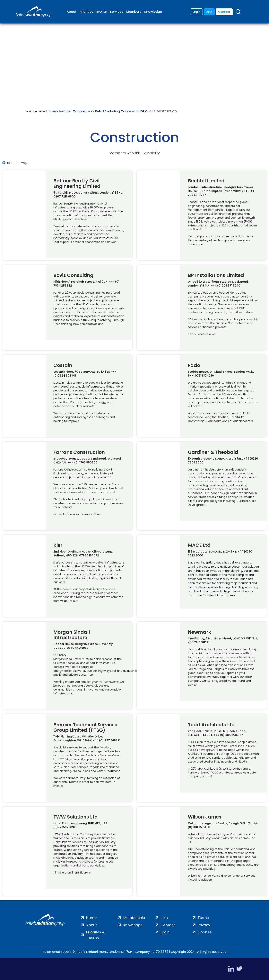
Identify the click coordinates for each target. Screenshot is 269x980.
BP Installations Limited (216, 275)
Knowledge (153, 12)
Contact (224, 12)
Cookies (205, 932)
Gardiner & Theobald (213, 452)
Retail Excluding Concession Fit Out (123, 111)
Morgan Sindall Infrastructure (72, 635)
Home (51, 111)
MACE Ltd (199, 545)
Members (134, 12)
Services (117, 12)
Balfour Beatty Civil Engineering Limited (77, 184)
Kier (58, 545)
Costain (63, 365)
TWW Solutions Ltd (76, 817)
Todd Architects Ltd (211, 725)
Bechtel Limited (206, 181)
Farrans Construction (79, 452)
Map (24, 163)
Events (102, 12)
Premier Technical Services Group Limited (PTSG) (85, 728)
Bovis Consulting (73, 275)
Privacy (204, 925)
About (72, 12)
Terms (203, 918)
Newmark (199, 632)
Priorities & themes (95, 935)
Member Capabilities (75, 111)
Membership (134, 918)
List (9, 163)
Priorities (86, 12)
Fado (194, 365)
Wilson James (205, 817)
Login (196, 12)
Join (209, 12)
